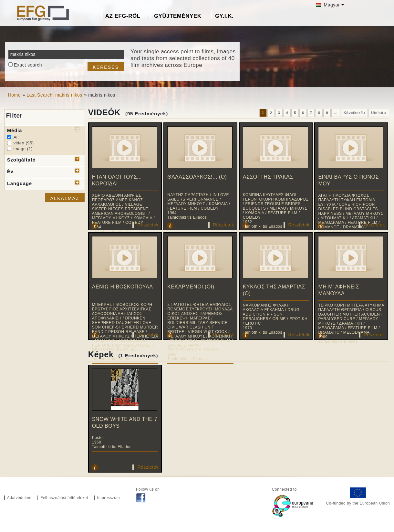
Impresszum (109, 498)
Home (14, 95)
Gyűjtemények (178, 16)
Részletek (148, 225)
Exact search (28, 65)
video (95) (24, 143)
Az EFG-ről (123, 16)
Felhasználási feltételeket (64, 498)
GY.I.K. (224, 16)
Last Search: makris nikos (54, 95)
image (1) (23, 149)
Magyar (328, 5)
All (16, 137)
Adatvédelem (19, 498)
